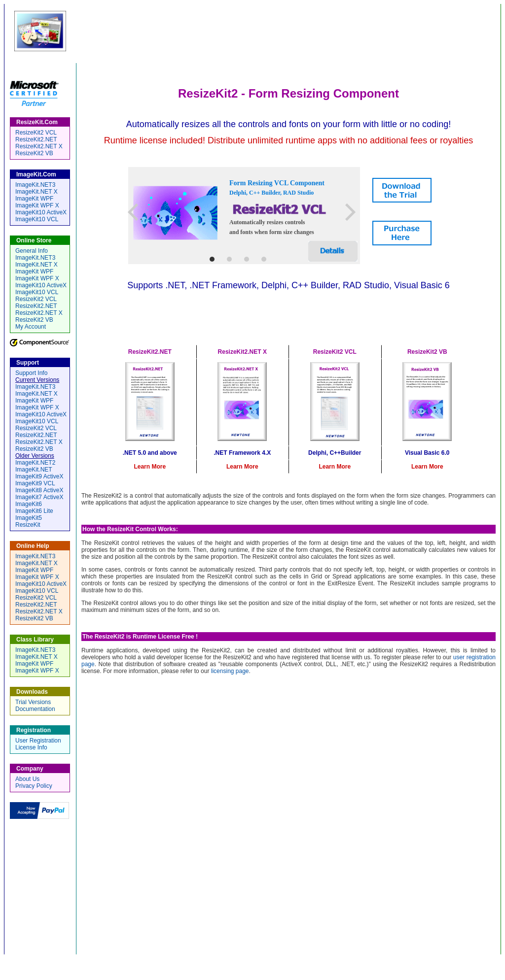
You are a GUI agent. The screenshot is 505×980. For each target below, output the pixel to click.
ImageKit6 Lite (34, 511)
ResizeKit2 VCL (344, 318)
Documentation (35, 709)
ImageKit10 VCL (37, 219)
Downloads (265, 960)
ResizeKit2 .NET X (247, 318)
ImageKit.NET (34, 470)
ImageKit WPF (34, 199)
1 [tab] (212, 259)
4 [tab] (264, 259)
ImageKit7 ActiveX (39, 497)
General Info (32, 251)
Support (228, 960)
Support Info (31, 373)
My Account (31, 327)
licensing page (230, 671)
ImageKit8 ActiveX (39, 490)
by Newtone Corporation (435, 34)
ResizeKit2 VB (434, 318)
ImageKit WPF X (37, 205)
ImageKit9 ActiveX (39, 476)
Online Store (189, 960)
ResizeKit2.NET (36, 139)
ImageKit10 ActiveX (41, 212)
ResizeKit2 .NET (150, 318)
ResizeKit (28, 525)
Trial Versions (33, 702)
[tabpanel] (244, 216)
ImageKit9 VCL (35, 483)
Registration (308, 960)
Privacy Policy (34, 786)
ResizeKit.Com (265, 32)
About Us (27, 779)
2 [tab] (229, 259)
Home (152, 960)
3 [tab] (246, 259)
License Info (31, 747)
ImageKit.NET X (36, 192)
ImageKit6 (29, 504)
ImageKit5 (29, 518)
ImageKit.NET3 (35, 185)
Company (348, 960)
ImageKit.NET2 (35, 463)
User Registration (38, 741)
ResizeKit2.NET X (39, 146)
